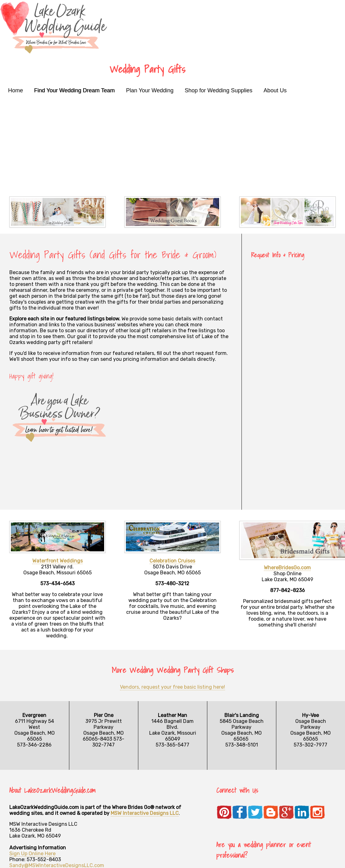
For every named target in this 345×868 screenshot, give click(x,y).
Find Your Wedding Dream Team (74, 90)
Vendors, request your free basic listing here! (172, 687)
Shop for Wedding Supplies (218, 90)
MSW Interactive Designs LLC (145, 813)
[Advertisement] (172, 144)
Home (16, 90)
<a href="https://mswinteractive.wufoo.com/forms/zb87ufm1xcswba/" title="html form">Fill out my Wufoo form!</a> (294, 386)
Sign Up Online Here (32, 854)
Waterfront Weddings (57, 561)
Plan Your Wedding (150, 90)
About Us (275, 90)
